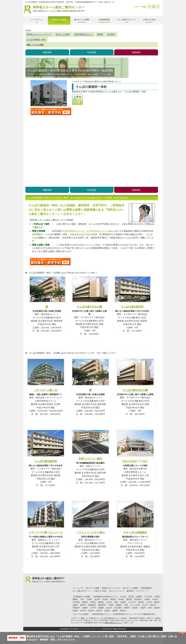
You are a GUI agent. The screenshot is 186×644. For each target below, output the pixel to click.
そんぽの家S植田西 (132, 307)
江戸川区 (148, 597)
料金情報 (92, 52)
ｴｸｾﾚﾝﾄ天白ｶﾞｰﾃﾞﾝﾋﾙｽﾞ (135, 461)
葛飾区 (75, 599)
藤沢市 (83, 605)
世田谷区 (138, 599)
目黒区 (123, 602)
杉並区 (121, 599)
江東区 (89, 599)
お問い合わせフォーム (113, 623)
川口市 (145, 605)
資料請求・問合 (17, 638)
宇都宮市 (76, 608)
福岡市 (115, 611)
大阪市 (143, 608)
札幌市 (101, 608)
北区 (82, 599)
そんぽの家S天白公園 (89, 307)
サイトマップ (142, 591)
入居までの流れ (100, 591)
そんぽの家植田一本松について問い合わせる (51, 111)
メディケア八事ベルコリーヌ (46, 532)
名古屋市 (118, 608)
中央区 (155, 599)
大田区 (157, 597)
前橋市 (85, 608)
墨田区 (129, 599)
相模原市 (92, 605)
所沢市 (153, 605)
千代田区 (76, 602)
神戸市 (83, 611)
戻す (154, 7)
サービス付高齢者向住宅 (145, 614)
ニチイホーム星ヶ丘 (46, 390)
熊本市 (123, 611)
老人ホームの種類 (130, 588)
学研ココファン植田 (90, 459)
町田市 (141, 602)
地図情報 (136, 52)
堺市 (150, 608)
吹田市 (157, 608)
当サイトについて (117, 591)
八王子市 (132, 602)
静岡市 (127, 608)
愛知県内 (81, 234)
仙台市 (109, 608)
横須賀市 (102, 605)
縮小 (149, 7)
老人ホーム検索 (93, 588)
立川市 (149, 602)
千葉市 (111, 605)
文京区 (109, 602)
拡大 (158, 7)
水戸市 (93, 608)
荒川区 (131, 597)
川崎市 (75, 605)
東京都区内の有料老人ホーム (106, 597)
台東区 (147, 599)
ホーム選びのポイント (82, 591)
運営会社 (130, 591)
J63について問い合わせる (50, 262)
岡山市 (91, 611)
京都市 (75, 611)
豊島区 (85, 602)
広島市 (107, 611)
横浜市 (157, 602)
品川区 (97, 599)
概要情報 (47, 52)
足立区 (123, 597)
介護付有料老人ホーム (74, 231)
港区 (116, 602)
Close (183, 633)
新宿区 (113, 599)
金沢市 (99, 611)
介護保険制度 (146, 588)
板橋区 (139, 597)
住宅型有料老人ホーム (98, 231)
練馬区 (101, 602)
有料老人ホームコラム (111, 588)
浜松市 (135, 608)
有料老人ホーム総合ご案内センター (59, 9)
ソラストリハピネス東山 (90, 532)
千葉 (126, 605)
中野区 (93, 602)
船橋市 (119, 605)
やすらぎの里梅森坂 (135, 532)
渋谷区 (105, 599)
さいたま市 (135, 605)
